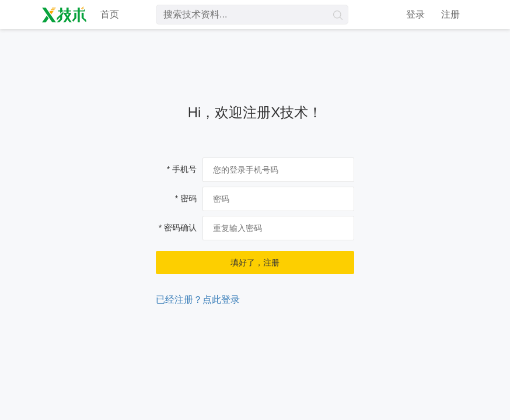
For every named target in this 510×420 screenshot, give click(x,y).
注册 (450, 14)
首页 (110, 14)
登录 (415, 14)
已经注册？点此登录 (198, 300)
